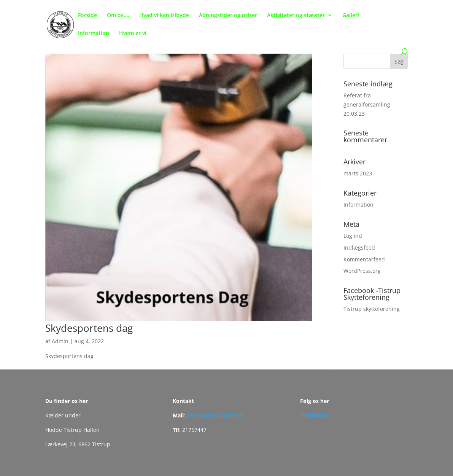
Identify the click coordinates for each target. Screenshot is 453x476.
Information (94, 33)
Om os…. (118, 16)
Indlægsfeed (359, 248)
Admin (60, 341)
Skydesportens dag (89, 328)
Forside (87, 16)
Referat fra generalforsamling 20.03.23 (367, 104)
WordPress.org (362, 271)
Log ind (353, 236)
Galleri (351, 16)
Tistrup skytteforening (372, 309)
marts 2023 (358, 173)
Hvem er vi (133, 33)
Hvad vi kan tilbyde (164, 16)
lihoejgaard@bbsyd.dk (215, 415)
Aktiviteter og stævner (296, 16)
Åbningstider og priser (228, 16)
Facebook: (314, 415)
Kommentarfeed (364, 259)
